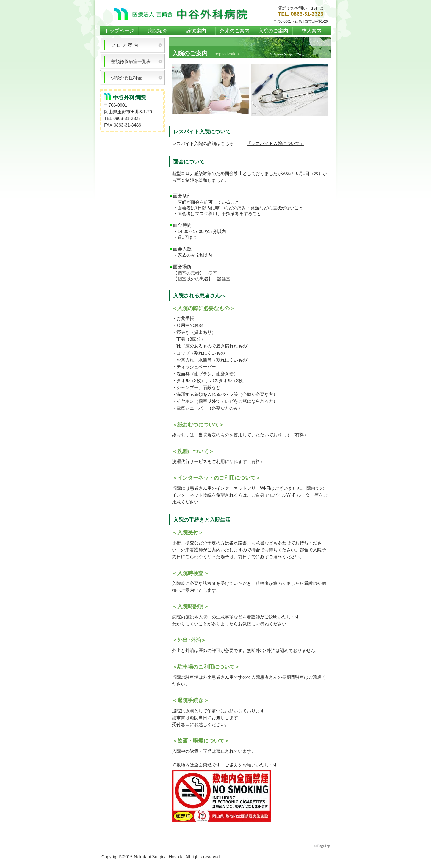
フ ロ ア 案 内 (125, 45)
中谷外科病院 (183, 14)
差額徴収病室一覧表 (131, 61)
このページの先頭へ (322, 846)
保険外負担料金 (126, 78)
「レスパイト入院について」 (275, 143)
